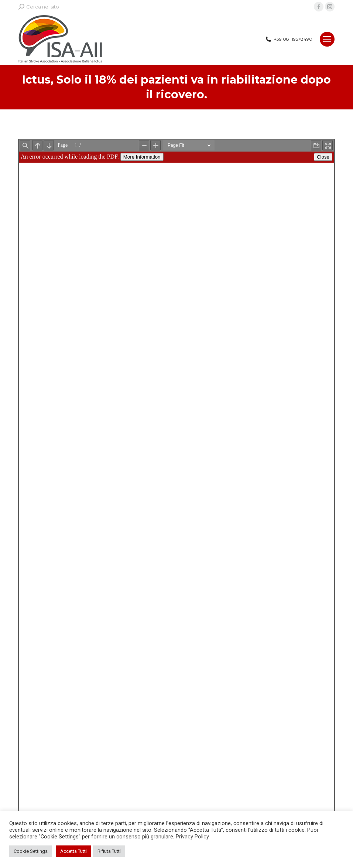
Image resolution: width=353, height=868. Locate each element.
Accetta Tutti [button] (73, 851)
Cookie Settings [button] (31, 851)
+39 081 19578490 (289, 39)
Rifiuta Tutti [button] (109, 851)
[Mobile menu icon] (327, 39)
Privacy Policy (192, 837)
